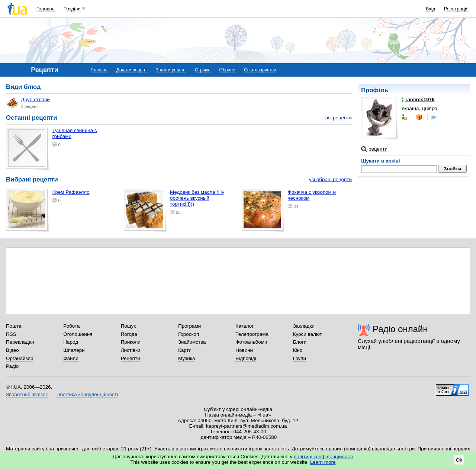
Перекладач (20, 342)
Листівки (131, 350)
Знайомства (192, 342)
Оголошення (78, 334)
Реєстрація (456, 9)
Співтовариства (260, 70)
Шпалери (74, 350)
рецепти (374, 149)
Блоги (300, 342)
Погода (129, 334)
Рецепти (131, 358)
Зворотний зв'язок (27, 394)
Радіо (12, 366)
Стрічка (203, 70)
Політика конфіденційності (87, 394)
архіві (393, 161)
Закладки (304, 326)
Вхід (431, 9)
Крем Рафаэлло (71, 192)
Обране (227, 70)
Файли (71, 358)
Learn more (323, 462)
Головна (46, 9)
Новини (244, 350)
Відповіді (246, 358)
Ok (459, 460)
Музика (186, 358)
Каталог (245, 326)
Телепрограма (252, 334)
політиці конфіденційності (324, 457)
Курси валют (308, 334)
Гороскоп (189, 334)
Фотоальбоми (251, 342)
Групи (300, 358)
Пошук (128, 326)
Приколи (131, 342)
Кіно (298, 350)
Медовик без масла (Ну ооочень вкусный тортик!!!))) (197, 198)
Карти (185, 350)
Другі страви (28, 103)
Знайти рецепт (171, 70)
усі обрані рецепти (330, 179)
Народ (71, 342)
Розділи (72, 9)
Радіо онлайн (400, 329)
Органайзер (20, 358)
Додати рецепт (132, 70)
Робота (71, 326)
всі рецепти (339, 118)
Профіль (375, 90)
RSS (11, 334)
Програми (189, 326)
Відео (12, 350)
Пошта (14, 326)
